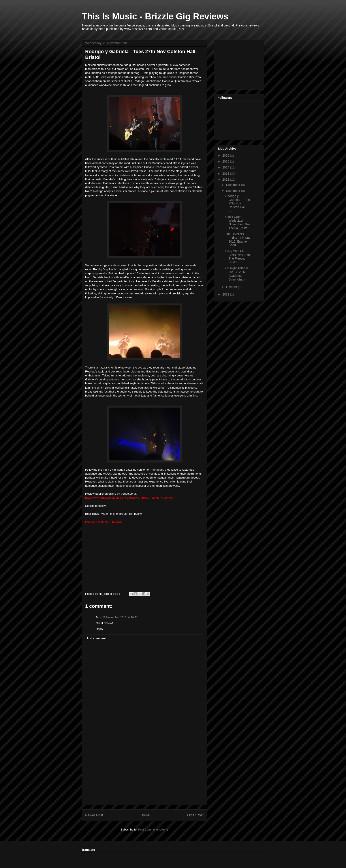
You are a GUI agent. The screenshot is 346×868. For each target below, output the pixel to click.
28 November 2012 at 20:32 (120, 617)
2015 (226, 161)
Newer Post (94, 815)
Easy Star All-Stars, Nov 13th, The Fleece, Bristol (238, 257)
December (233, 185)
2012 (226, 180)
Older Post (195, 815)
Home (145, 815)
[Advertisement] (144, 774)
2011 (226, 294)
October (232, 287)
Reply (99, 629)
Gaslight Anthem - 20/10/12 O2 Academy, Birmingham (238, 274)
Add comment (96, 638)
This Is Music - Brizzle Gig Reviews (155, 16)
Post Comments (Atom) (153, 830)
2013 (226, 174)
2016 (226, 155)
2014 (226, 167)
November (233, 191)
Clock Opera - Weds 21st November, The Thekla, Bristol (237, 222)
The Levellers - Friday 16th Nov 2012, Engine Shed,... (238, 239)
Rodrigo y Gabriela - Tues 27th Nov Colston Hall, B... (238, 203)
